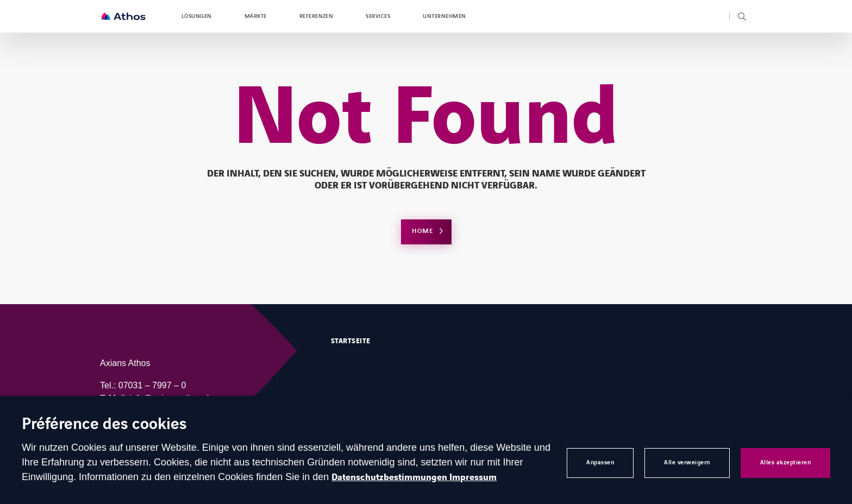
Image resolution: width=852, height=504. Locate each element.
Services (378, 16)
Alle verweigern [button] (687, 462)
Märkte (256, 16)
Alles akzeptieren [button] (786, 462)
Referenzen (317, 16)
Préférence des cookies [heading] (104, 425)
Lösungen (197, 16)
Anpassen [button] (600, 462)
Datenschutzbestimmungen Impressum (414, 477)
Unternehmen (444, 16)
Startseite (351, 341)
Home (422, 231)
